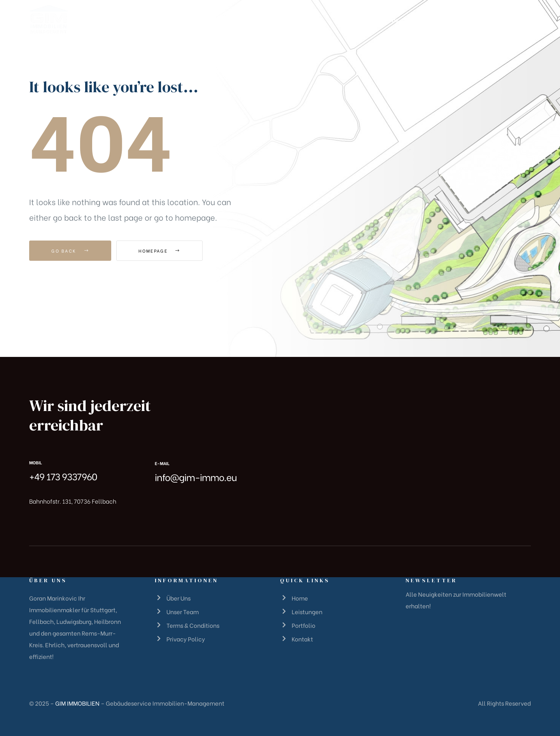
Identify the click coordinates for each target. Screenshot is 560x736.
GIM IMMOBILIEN (77, 703)
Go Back (70, 251)
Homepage (159, 251)
